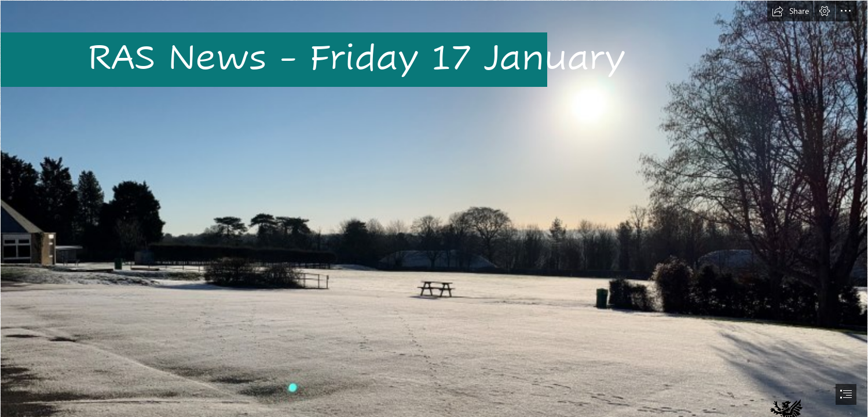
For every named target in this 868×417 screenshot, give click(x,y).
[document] (434, 209)
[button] (790, 11)
